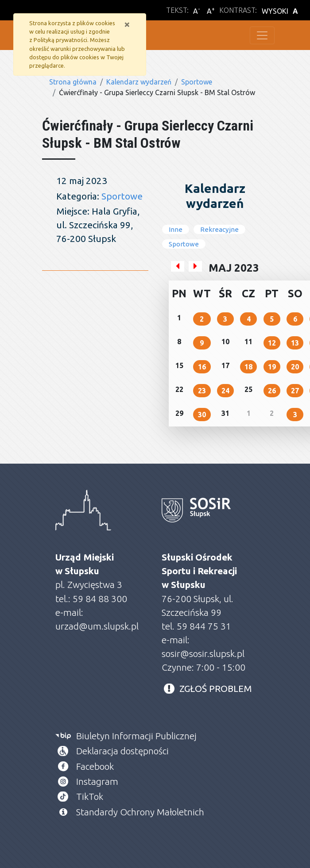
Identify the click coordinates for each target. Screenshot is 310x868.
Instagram (97, 782)
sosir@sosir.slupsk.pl (204, 654)
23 (202, 391)
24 (225, 391)
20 (295, 367)
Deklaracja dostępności (122, 751)
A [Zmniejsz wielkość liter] (196, 11)
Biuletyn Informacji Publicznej (136, 736)
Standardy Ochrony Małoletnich (140, 812)
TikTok (90, 797)
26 (272, 391)
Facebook (95, 766)
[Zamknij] (127, 24)
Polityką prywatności (60, 40)
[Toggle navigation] (262, 35)
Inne (176, 229)
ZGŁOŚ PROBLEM (216, 689)
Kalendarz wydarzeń (139, 82)
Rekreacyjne (219, 229)
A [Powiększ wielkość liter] (211, 11)
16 (202, 367)
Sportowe (197, 82)
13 (295, 343)
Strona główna (73, 82)
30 (202, 415)
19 (272, 367)
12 (272, 343)
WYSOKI (281, 11)
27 (295, 391)
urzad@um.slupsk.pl (97, 626)
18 (248, 367)
